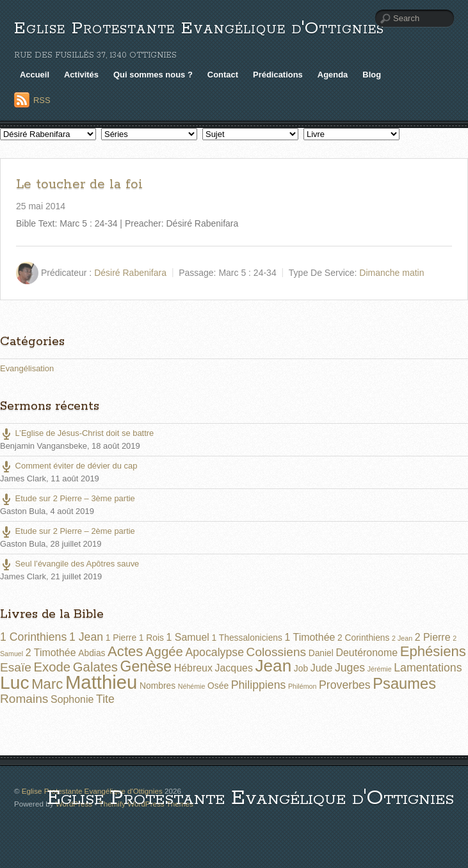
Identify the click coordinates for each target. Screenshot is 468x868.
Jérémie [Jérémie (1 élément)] (380, 669)
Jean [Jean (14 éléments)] (273, 666)
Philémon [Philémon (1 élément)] (302, 686)
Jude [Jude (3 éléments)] (322, 668)
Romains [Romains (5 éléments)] (24, 699)
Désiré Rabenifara (130, 272)
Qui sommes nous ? (153, 75)
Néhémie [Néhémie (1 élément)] (192, 686)
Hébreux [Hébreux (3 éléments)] (193, 668)
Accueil (35, 75)
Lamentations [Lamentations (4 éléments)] (428, 668)
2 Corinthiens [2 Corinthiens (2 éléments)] (363, 638)
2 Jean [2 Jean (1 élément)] (402, 638)
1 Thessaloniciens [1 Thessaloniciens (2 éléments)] (246, 638)
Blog (372, 75)
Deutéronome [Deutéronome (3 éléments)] (367, 653)
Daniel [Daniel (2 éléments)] (321, 653)
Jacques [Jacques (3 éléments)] (234, 668)
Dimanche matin (391, 272)
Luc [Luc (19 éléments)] (15, 682)
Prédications (278, 75)
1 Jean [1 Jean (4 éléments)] (86, 637)
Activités (81, 75)
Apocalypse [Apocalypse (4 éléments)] (214, 652)
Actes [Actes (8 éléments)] (125, 651)
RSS (42, 100)
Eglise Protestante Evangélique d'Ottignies (199, 28)
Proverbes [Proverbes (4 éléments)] (345, 685)
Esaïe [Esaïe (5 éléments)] (16, 667)
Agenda (333, 75)
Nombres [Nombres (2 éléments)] (157, 686)
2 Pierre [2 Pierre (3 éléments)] (433, 637)
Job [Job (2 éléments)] (301, 668)
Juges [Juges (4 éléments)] (350, 668)
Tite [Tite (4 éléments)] (105, 699)
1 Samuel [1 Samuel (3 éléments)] (188, 637)
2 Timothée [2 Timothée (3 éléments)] (51, 653)
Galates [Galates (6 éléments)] (95, 667)
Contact (223, 75)
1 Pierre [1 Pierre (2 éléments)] (121, 638)
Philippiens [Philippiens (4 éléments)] (259, 685)
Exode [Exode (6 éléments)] (52, 667)
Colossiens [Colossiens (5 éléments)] (276, 652)
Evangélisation (27, 368)
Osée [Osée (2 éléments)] (218, 686)
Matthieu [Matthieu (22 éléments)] (101, 682)
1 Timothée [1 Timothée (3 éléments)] (310, 637)
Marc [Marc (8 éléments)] (47, 684)
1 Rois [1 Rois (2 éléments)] (151, 638)
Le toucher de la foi (79, 184)
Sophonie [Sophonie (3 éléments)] (72, 699)
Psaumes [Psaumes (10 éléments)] (404, 684)
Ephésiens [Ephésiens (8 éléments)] (433, 651)
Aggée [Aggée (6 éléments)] (164, 652)
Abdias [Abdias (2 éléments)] (92, 653)
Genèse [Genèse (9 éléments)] (146, 666)
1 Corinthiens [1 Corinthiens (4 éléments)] (33, 637)
